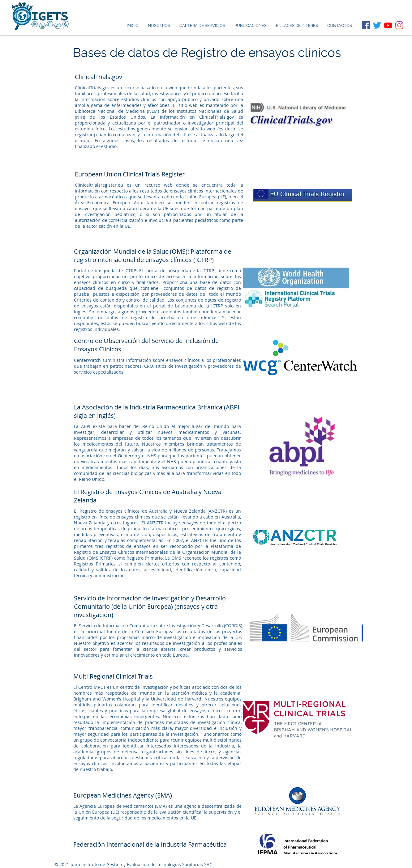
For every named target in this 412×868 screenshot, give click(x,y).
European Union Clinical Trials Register (130, 174)
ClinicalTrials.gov (99, 77)
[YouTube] (388, 25)
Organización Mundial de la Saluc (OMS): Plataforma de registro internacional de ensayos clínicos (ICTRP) (152, 256)
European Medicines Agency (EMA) (123, 795)
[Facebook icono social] (366, 25)
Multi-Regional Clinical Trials (113, 676)
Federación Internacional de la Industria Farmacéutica (150, 844)
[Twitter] (377, 25)
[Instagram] (399, 25)
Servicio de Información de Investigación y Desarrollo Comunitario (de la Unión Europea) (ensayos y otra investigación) (150, 606)
